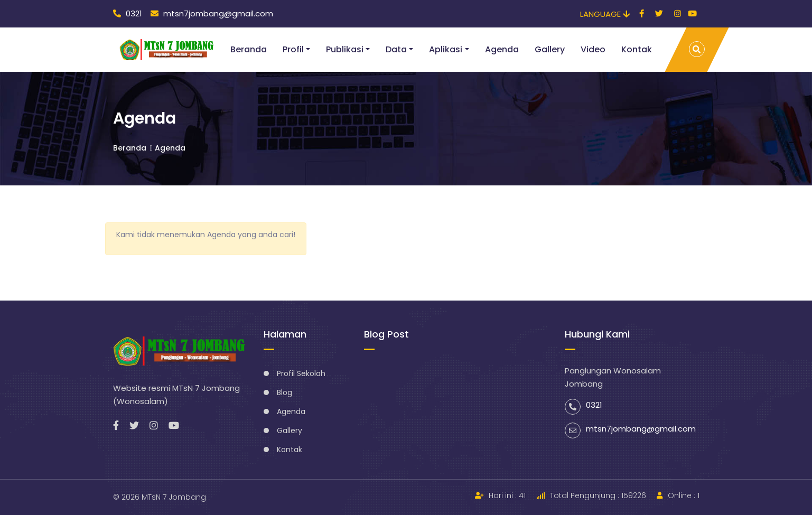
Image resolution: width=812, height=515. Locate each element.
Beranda (249, 49)
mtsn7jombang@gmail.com (212, 14)
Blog (284, 392)
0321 (128, 14)
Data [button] (396, 49)
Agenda (502, 49)
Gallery (550, 49)
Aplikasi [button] (446, 49)
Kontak (637, 49)
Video (593, 49)
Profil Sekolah (301, 373)
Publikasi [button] (345, 49)
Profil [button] (293, 49)
